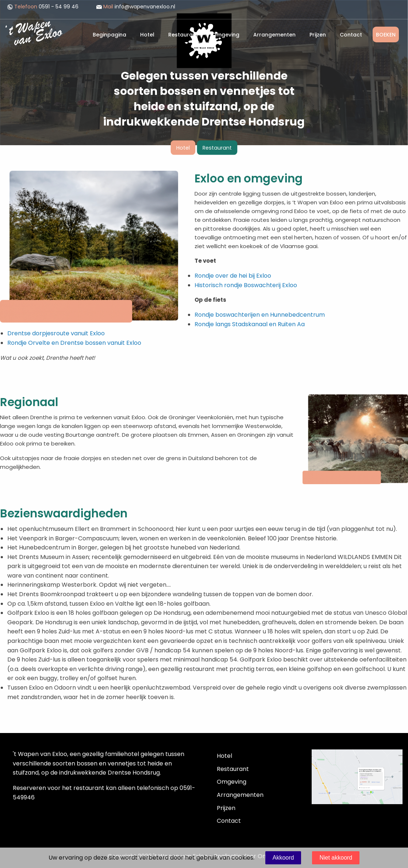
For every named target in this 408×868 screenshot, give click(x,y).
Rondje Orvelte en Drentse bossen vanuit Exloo (74, 343)
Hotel (147, 35)
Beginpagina (109, 35)
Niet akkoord (336, 858)
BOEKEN (386, 35)
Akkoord (283, 858)
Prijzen (318, 35)
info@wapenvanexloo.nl (136, 7)
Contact (351, 35)
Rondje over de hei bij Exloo (233, 276)
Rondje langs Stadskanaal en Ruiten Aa (250, 324)
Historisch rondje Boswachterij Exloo (246, 285)
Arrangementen (274, 35)
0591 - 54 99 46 (43, 7)
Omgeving (226, 35)
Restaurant (183, 35)
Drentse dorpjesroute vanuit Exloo (56, 333)
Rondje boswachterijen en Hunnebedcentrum (260, 315)
